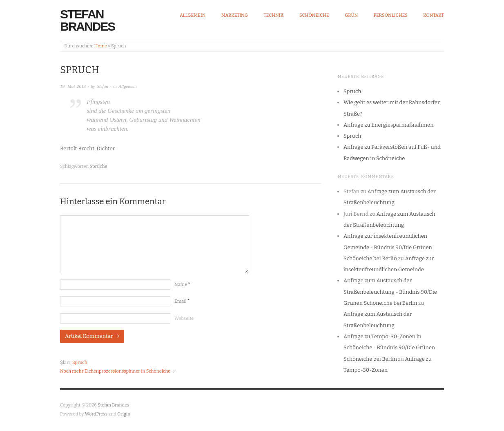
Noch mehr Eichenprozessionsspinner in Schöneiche (115, 371)
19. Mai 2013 (73, 86)
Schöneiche (314, 15)
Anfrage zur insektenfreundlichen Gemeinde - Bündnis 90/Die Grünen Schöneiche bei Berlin (388, 247)
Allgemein (193, 15)
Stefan (103, 86)
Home (101, 46)
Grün (351, 15)
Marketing (235, 15)
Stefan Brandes (87, 20)
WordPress (96, 414)
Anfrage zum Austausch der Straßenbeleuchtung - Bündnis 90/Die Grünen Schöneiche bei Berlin (390, 292)
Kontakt (434, 15)
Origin (124, 414)
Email (182, 301)
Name (182, 285)
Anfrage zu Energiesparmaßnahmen (388, 125)
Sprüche (99, 166)
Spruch (80, 363)
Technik (273, 15)
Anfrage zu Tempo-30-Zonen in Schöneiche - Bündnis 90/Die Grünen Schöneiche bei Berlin (389, 348)
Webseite (184, 318)
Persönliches (391, 15)
